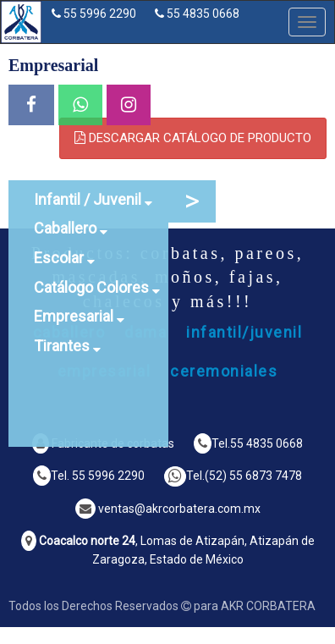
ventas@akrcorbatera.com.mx (179, 509)
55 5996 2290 (100, 14)
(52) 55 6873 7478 (253, 476)
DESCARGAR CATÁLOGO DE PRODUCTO (193, 138)
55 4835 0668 (203, 14)
